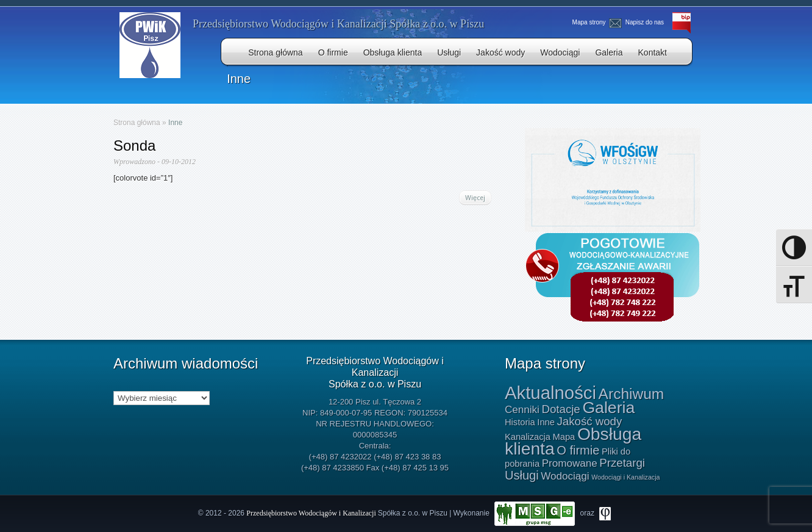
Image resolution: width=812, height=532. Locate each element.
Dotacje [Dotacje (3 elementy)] (561, 409)
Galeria (609, 52)
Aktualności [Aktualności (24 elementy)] (550, 393)
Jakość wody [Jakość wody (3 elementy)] (589, 421)
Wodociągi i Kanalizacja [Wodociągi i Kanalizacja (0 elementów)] (625, 477)
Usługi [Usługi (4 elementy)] (522, 475)
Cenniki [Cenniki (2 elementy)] (522, 410)
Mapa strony (589, 22)
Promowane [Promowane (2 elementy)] (570, 463)
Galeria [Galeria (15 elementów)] (608, 408)
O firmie (333, 52)
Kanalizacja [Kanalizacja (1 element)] (528, 437)
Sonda (134, 146)
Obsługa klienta (393, 52)
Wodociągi (560, 52)
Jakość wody (500, 52)
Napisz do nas (638, 22)
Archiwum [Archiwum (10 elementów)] (632, 394)
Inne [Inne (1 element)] (546, 422)
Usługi (449, 52)
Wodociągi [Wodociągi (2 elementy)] (565, 476)
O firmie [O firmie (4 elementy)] (578, 450)
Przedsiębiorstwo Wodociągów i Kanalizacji (312, 513)
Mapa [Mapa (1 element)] (564, 437)
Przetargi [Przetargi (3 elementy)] (622, 463)
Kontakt (653, 52)
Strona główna (276, 52)
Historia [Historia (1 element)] (520, 422)
